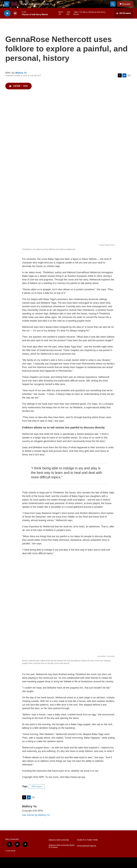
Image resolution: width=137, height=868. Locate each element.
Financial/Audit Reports (87, 846)
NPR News (37, 786)
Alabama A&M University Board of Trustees (61, 846)
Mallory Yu (21, 73)
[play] (7, 13)
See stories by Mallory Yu (36, 815)
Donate (126, 4)
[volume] (15, 13)
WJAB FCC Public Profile (87, 840)
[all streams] (124, 13)
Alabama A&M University (59, 840)
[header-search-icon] (113, 4)
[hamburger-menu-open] (6, 4)
